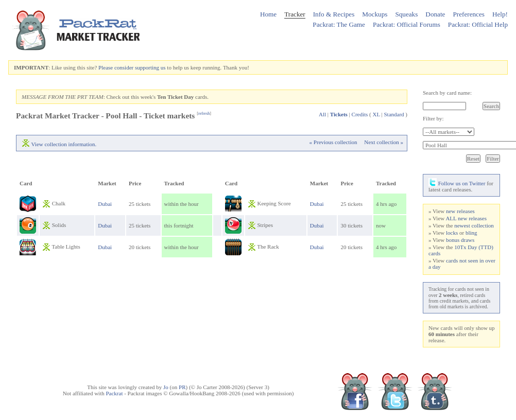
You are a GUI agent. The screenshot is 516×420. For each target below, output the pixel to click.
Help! (500, 14)
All (322, 114)
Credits (360, 114)
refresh (204, 113)
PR (182, 387)
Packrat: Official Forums (407, 24)
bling (471, 233)
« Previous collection (333, 142)
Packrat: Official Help (478, 24)
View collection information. (64, 144)
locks (452, 233)
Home (268, 14)
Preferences (469, 14)
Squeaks (406, 14)
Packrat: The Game (339, 24)
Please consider (116, 67)
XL (376, 114)
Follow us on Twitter (457, 183)
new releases (460, 211)
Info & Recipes (334, 14)
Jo (166, 387)
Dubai (105, 204)
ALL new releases (466, 218)
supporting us (150, 67)
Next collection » (384, 142)
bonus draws (460, 240)
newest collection (474, 225)
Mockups (375, 14)
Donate (435, 14)
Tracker (295, 14)
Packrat (114, 393)
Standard (394, 114)
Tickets (339, 114)
